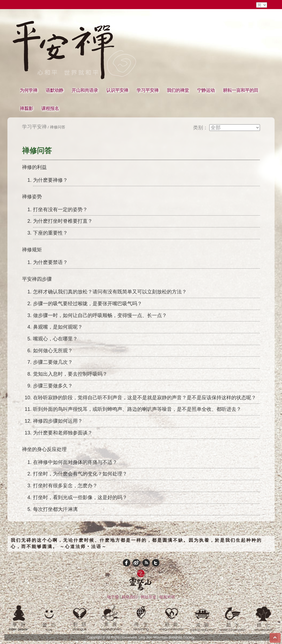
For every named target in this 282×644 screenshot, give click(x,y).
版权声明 (167, 597)
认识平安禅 (117, 90)
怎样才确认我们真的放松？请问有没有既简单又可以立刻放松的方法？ (110, 292)
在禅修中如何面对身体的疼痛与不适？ (75, 462)
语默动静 (55, 90)
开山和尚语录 (85, 90)
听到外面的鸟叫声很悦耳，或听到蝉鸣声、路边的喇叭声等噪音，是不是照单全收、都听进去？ (137, 409)
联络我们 (130, 597)
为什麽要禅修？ (50, 180)
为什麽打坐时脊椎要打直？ (63, 221)
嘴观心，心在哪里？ (55, 339)
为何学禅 (29, 90)
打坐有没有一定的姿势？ (60, 210)
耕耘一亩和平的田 (241, 90)
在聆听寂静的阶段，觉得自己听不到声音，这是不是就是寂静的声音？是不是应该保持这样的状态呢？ (145, 398)
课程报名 (50, 108)
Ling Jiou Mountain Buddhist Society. (167, 637)
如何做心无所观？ (53, 351)
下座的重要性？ (50, 233)
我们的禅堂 (178, 90)
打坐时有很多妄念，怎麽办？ (65, 486)
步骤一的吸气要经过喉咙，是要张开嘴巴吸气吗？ (88, 304)
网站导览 (148, 597)
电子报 (113, 597)
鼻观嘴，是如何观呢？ (58, 327)
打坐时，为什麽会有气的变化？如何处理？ (80, 474)
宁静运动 (206, 90)
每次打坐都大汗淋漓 (55, 509)
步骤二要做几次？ (53, 362)
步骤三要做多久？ (53, 386)
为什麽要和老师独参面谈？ (63, 433)
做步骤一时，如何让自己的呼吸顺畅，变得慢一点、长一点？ (100, 315)
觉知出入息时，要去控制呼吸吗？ (70, 374)
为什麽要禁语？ (50, 262)
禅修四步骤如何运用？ (58, 421)
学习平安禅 (148, 90)
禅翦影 (26, 108)
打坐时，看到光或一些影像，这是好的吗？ (80, 497)
